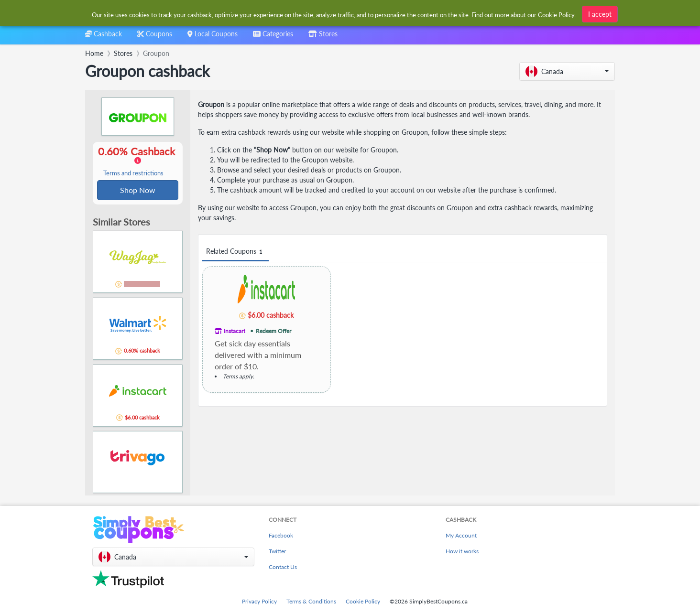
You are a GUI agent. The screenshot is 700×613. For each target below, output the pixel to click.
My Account (461, 535)
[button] (567, 71)
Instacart (235, 331)
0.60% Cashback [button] (138, 161)
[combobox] (273, 37)
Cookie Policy (363, 601)
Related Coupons (235, 252)
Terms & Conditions (311, 601)
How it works (462, 551)
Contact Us (283, 567)
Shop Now (138, 190)
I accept (600, 13)
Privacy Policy (259, 601)
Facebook (281, 535)
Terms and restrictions (133, 174)
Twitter (277, 551)
